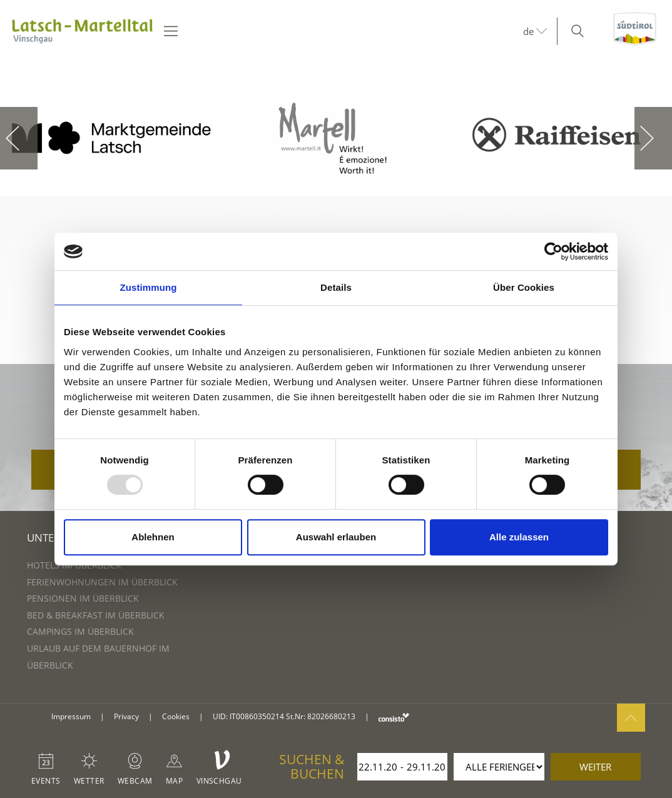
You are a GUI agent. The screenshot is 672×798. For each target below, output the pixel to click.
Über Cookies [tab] (524, 287)
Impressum (71, 716)
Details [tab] (336, 287)
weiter (595, 767)
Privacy (126, 716)
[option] (112, 138)
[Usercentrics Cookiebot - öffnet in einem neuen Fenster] (553, 251)
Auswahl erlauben (336, 537)
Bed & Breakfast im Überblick (96, 615)
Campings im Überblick (80, 631)
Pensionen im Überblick (83, 598)
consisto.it (394, 717)
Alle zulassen (519, 537)
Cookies (176, 716)
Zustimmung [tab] (149, 287)
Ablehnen (153, 537)
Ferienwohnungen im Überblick (102, 582)
